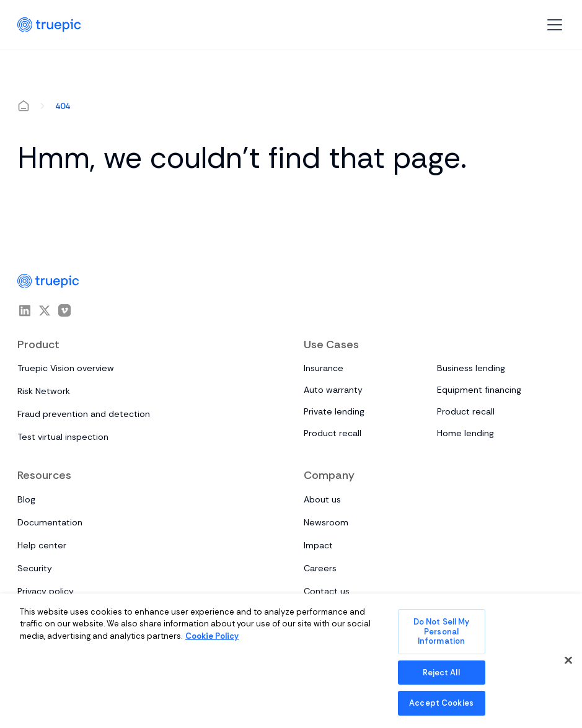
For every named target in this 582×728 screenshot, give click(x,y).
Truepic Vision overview (66, 368)
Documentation (50, 522)
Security (35, 568)
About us (322, 499)
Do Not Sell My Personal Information (442, 631)
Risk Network (44, 391)
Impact (318, 545)
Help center (42, 545)
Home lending (465, 433)
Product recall (466, 411)
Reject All (441, 673)
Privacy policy (46, 591)
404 (63, 106)
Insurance (324, 368)
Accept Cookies (441, 703)
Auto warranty (333, 390)
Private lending (334, 411)
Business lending (471, 368)
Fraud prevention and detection (84, 414)
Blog (26, 499)
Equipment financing (479, 390)
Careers (320, 568)
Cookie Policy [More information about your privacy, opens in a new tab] (212, 636)
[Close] (568, 660)
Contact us (327, 591)
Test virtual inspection (63, 437)
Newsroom (326, 522)
